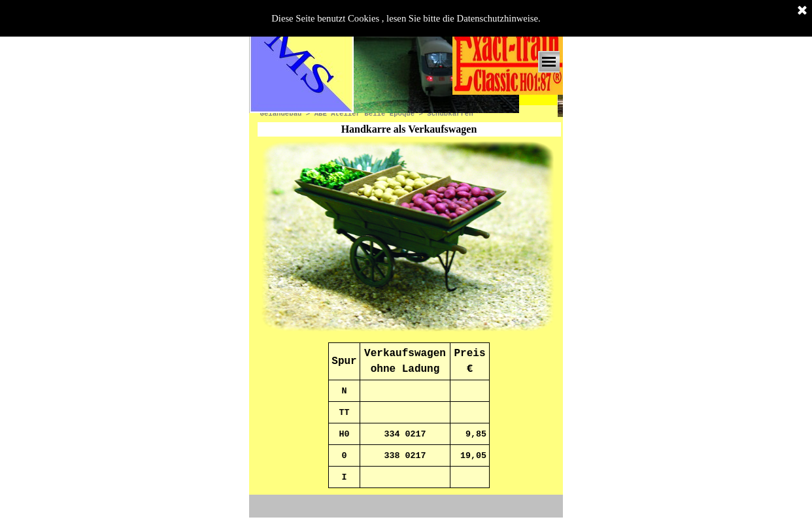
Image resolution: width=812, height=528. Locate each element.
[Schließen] (802, 11)
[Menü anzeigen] (549, 62)
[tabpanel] (409, 415)
